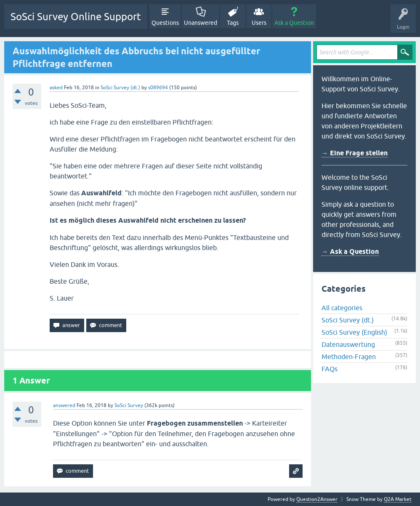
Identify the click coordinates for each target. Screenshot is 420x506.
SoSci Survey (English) (354, 332)
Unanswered (201, 23)
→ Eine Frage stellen (355, 153)
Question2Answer (317, 499)
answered (64, 405)
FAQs (330, 369)
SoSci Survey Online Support (76, 17)
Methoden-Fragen (349, 357)
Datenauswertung (348, 344)
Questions (165, 23)
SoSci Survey (129, 405)
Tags (233, 23)
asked (56, 88)
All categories (342, 308)
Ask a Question (294, 23)
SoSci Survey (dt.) (120, 88)
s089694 (158, 88)
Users (259, 23)
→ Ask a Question (350, 252)
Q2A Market (398, 499)
